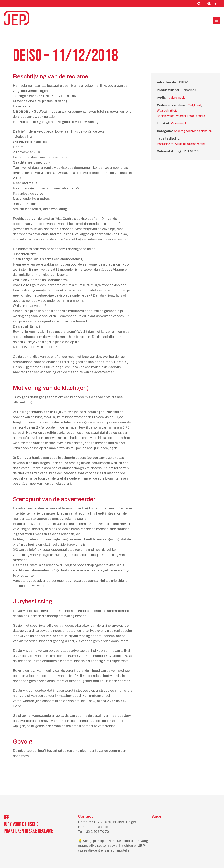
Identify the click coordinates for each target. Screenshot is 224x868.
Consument (179, 123)
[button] (217, 20)
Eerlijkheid (194, 105)
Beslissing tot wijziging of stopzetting (181, 144)
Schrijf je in (91, 841)
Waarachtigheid (167, 111)
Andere (200, 116)
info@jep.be (99, 827)
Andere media (177, 98)
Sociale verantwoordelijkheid (175, 116)
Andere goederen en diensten (193, 131)
